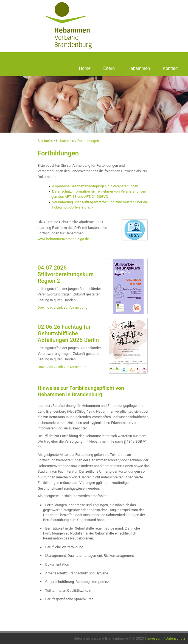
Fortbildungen (88, 141)
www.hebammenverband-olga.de (63, 239)
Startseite (45, 141)
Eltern (109, 68)
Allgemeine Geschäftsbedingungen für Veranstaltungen (95, 186)
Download (45, 307)
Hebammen (139, 68)
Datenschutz (176, 638)
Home (85, 68)
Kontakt (170, 68)
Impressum (154, 638)
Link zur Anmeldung (72, 307)
